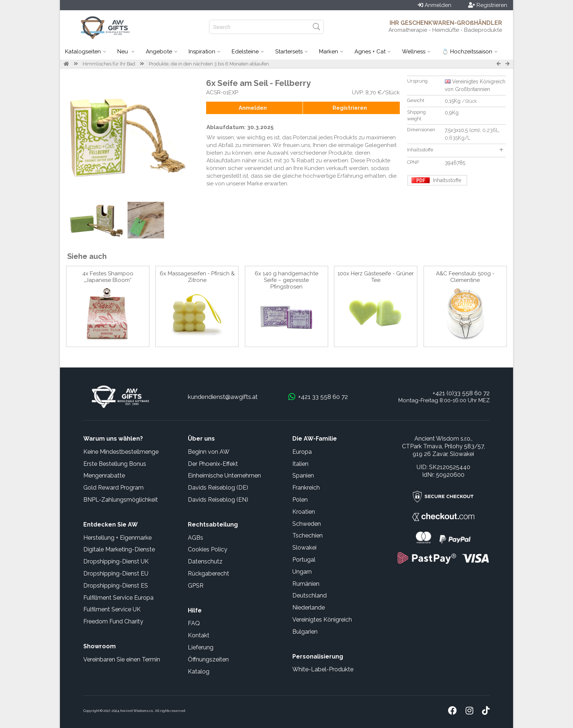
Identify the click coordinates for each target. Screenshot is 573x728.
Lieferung (201, 647)
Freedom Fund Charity (113, 621)
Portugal (304, 560)
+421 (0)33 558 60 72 (461, 393)
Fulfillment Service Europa (118, 598)
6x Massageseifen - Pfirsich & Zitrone (197, 277)
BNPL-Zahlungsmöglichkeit (121, 500)
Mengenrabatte (104, 476)
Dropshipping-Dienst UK (116, 561)
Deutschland (310, 595)
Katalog (199, 672)
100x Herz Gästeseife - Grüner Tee (376, 277)
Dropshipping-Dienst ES (116, 586)
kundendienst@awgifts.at (223, 397)
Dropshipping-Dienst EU (116, 574)
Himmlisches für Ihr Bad (109, 64)
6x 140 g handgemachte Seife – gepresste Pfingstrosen (286, 280)
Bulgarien (305, 632)
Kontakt (199, 635)
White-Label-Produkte (323, 669)
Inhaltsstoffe (455, 150)
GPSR (196, 586)
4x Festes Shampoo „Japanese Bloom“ (108, 277)
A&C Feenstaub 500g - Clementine (465, 277)
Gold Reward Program (113, 488)
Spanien (303, 476)
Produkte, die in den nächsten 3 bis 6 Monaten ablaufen (209, 64)
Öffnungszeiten (208, 659)
